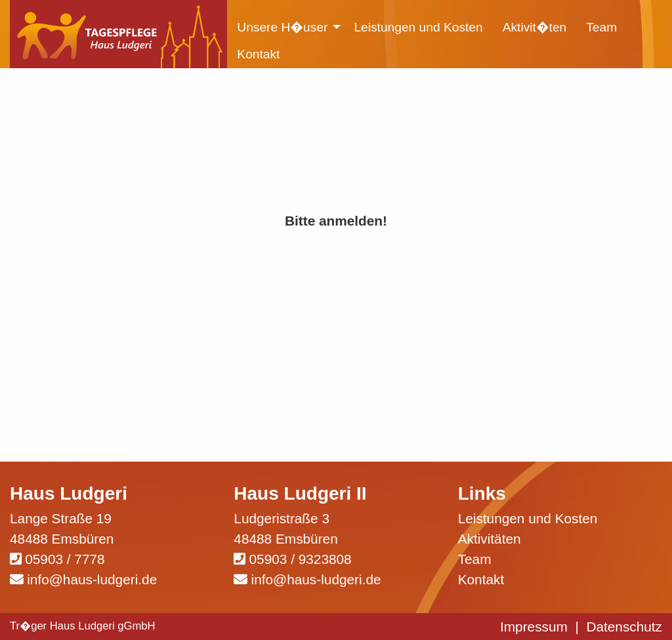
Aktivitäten (490, 539)
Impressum (534, 627)
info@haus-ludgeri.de (92, 579)
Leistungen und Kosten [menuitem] (418, 27)
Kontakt (481, 579)
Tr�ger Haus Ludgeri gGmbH (83, 626)
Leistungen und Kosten (528, 518)
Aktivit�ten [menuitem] (535, 27)
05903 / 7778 (65, 559)
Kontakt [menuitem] (258, 54)
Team (475, 559)
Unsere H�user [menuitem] (282, 27)
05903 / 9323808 (301, 559)
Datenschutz (624, 627)
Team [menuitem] (601, 27)
